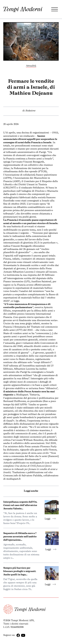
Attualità (31, 66)
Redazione (31, 111)
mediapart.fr (37, 463)
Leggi (50, 519)
